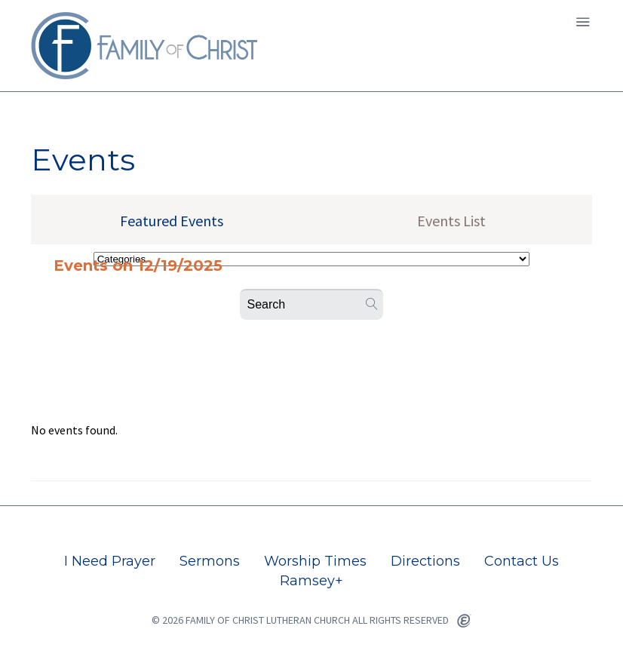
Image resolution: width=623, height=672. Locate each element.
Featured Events (172, 221)
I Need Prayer (110, 561)
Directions (425, 561)
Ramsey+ (311, 581)
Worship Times (315, 561)
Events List (451, 221)
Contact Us (522, 561)
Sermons (210, 561)
